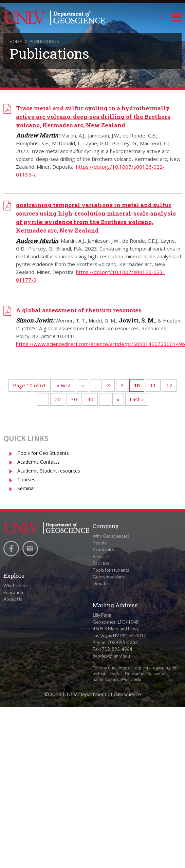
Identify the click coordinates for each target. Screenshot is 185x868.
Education (13, 592)
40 (90, 399)
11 (153, 385)
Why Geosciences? (111, 536)
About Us (13, 599)
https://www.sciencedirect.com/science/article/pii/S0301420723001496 (100, 344)
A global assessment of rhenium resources (79, 310)
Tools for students (111, 570)
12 (169, 385)
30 (74, 399)
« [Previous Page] (82, 385)
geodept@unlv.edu (111, 656)
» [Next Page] (118, 399)
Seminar (26, 488)
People (100, 543)
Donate (100, 584)
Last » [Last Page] (137, 399)
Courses (26, 479)
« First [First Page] (64, 385)
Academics (103, 550)
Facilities (101, 563)
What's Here (16, 586)
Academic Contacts (39, 462)
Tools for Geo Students (43, 453)
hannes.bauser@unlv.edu (117, 679)
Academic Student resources (49, 471)
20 (58, 399)
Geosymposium (108, 577)
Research (102, 556)
